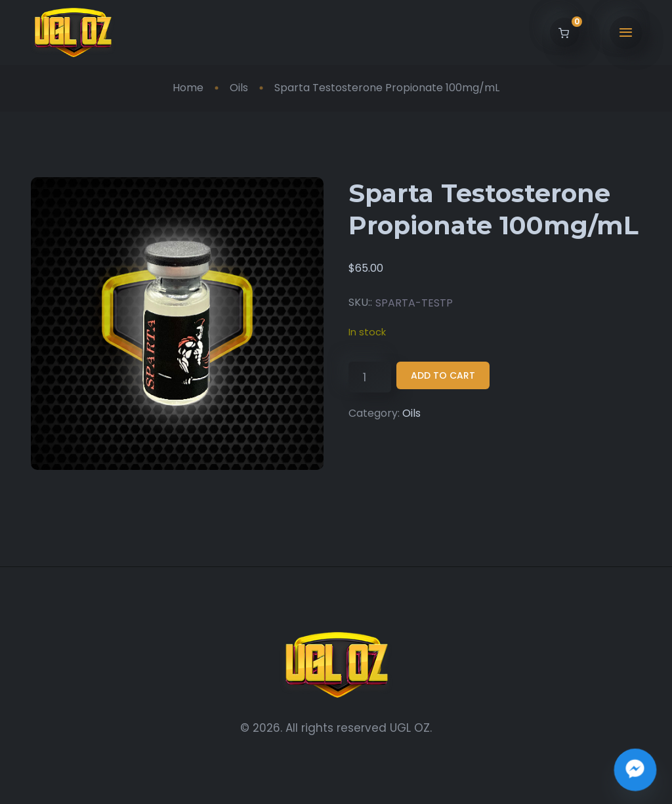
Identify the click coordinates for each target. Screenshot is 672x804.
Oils (239, 88)
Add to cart (443, 375)
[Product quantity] (370, 377)
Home (188, 88)
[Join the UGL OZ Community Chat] (635, 770)
